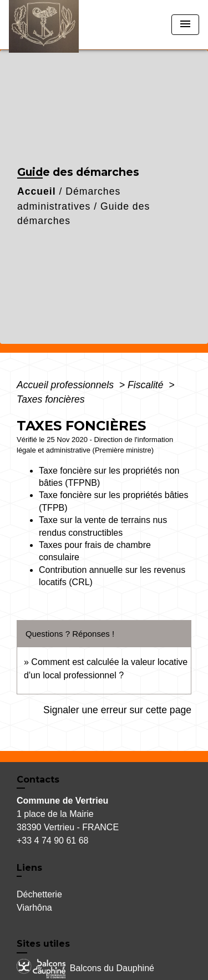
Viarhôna (34, 908)
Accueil (37, 191)
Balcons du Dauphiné (85, 969)
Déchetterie (39, 894)
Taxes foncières (51, 399)
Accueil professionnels (67, 385)
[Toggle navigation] (185, 25)
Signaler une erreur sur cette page (117, 710)
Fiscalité (147, 385)
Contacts (38, 780)
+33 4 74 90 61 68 (52, 841)
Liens (29, 868)
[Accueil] (50, 25)
